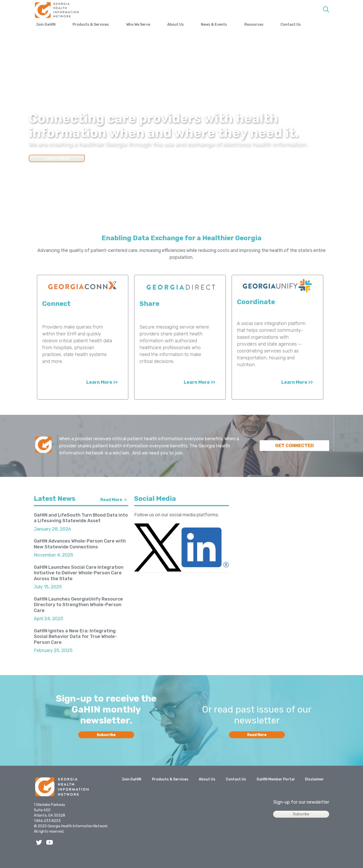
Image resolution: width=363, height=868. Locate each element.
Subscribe (106, 747)
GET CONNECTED (295, 446)
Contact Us (317, 25)
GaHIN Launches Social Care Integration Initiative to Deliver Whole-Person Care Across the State (79, 573)
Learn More (57, 158)
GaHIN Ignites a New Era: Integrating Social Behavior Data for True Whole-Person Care (75, 637)
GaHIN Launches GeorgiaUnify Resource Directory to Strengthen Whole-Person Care (78, 605)
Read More (111, 500)
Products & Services (95, 25)
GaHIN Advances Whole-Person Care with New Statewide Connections (80, 544)
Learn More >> (102, 382)
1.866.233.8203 (47, 833)
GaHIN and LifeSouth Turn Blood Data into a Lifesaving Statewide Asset (81, 518)
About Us (189, 25)
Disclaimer (314, 792)
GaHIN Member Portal (276, 792)
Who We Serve (147, 25)
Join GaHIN (46, 25)
